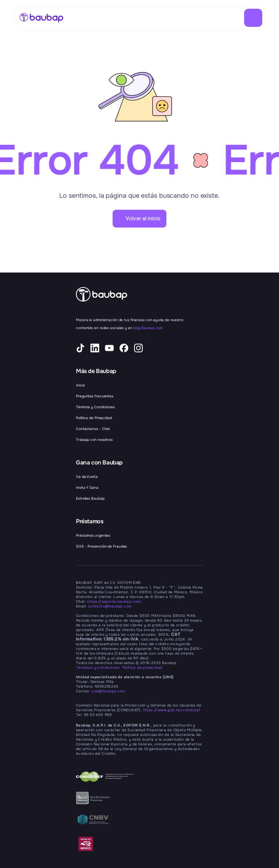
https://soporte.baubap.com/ (115, 601)
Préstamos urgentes (93, 535)
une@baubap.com (108, 691)
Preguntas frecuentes (95, 396)
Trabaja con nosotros (94, 440)
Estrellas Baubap (90, 498)
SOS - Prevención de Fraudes (101, 546)
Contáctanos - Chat (93, 429)
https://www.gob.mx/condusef (172, 710)
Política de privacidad (142, 668)
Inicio (80, 385)
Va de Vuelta (87, 477)
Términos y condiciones (99, 668)
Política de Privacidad (94, 418)
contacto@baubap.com (110, 606)
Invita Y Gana (87, 488)
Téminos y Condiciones (95, 407)
